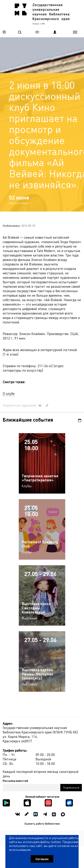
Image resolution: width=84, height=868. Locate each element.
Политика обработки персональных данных (42, 834)
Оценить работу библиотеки (42, 822)
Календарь (80, 418)
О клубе (9, 392)
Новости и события (19, 201)
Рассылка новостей (15, 779)
